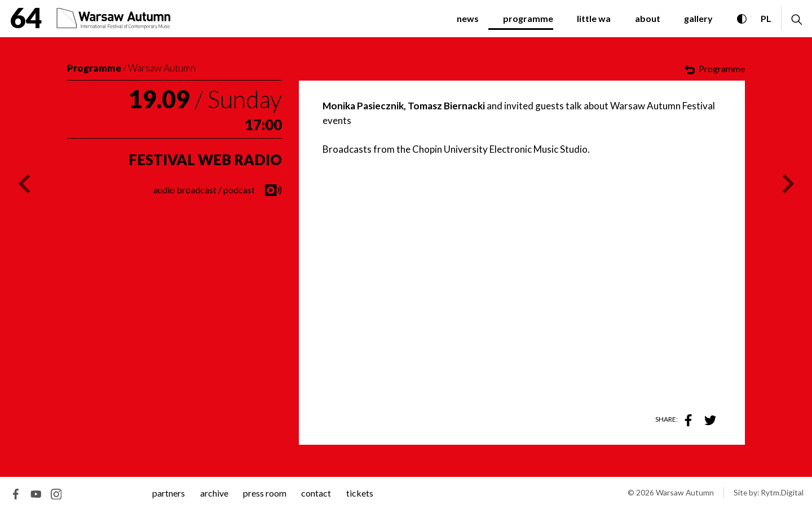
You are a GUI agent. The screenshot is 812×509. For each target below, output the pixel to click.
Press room (265, 493)
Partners (169, 493)
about (648, 18)
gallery (698, 18)
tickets (360, 493)
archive (214, 493)
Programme (94, 68)
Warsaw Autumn (162, 68)
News (468, 18)
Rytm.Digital (782, 492)
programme (528, 18)
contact (316, 493)
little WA (594, 18)
